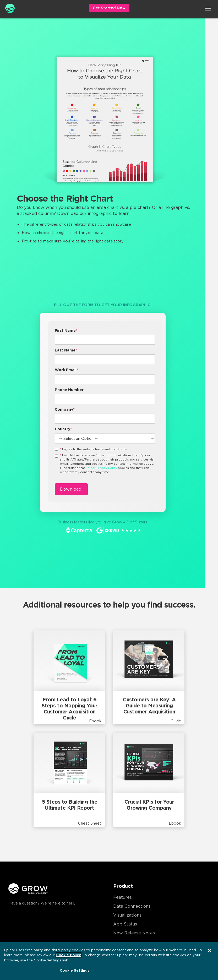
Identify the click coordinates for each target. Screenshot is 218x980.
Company (65, 409)
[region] (109, 961)
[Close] (210, 951)
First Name (66, 331)
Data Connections (132, 906)
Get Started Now (109, 8)
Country (63, 429)
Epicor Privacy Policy (102, 468)
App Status (125, 924)
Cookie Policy (69, 955)
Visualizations (127, 915)
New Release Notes (134, 933)
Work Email (66, 370)
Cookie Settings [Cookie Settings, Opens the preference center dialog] (75, 970)
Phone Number (69, 390)
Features (122, 897)
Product (123, 886)
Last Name (66, 350)
